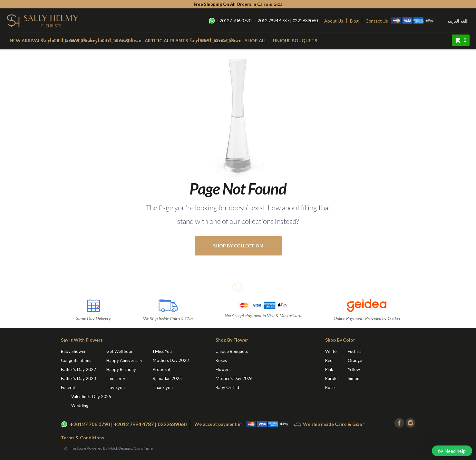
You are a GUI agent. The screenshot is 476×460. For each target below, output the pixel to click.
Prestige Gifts (216, 40)
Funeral (68, 387)
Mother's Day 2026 (234, 378)
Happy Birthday (121, 369)
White (331, 351)
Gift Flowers (70, 40)
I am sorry (116, 378)
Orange (355, 360)
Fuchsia (355, 351)
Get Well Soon (120, 351)
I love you (116, 387)
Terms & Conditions (83, 438)
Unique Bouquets (295, 40)
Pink (329, 369)
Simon (354, 378)
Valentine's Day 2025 (91, 396)
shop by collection (238, 246)
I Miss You (162, 351)
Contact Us (377, 21)
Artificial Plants (166, 40)
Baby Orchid (227, 387)
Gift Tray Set (117, 40)
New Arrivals (26, 40)
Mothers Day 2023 (171, 360)
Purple (331, 378)
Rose (330, 387)
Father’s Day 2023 (78, 378)
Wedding (80, 405)
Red (329, 360)
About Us (334, 21)
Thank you (163, 387)
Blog (354, 21)
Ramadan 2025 (167, 378)
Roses (221, 360)
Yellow (354, 369)
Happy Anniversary (124, 360)
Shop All (256, 40)
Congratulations (76, 360)
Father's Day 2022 (78, 369)
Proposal (161, 369)
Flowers (223, 369)
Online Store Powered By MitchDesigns (98, 448)
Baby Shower (73, 351)
